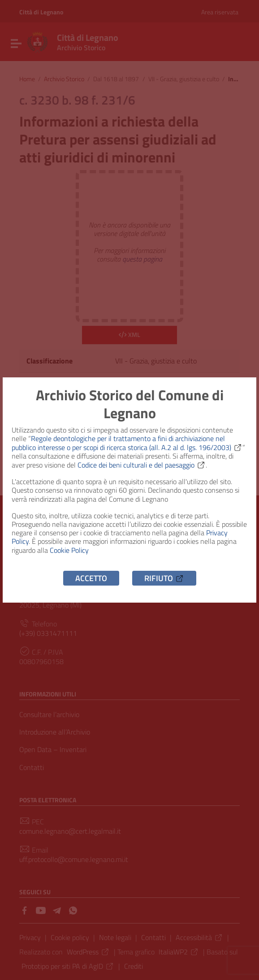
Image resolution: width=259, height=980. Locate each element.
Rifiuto (164, 578)
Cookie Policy (69, 550)
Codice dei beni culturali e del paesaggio (142, 465)
